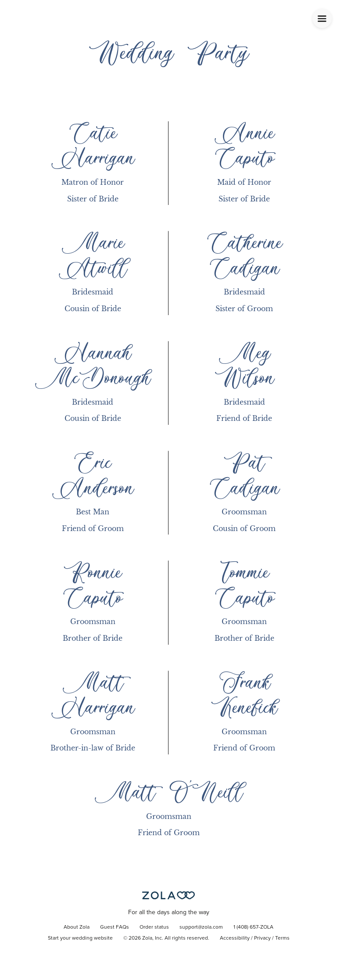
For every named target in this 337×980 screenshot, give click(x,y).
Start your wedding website (80, 938)
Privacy (262, 938)
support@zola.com (201, 927)
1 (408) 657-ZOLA (253, 927)
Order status (154, 927)
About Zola (77, 927)
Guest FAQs (115, 927)
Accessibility (235, 938)
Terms (282, 938)
